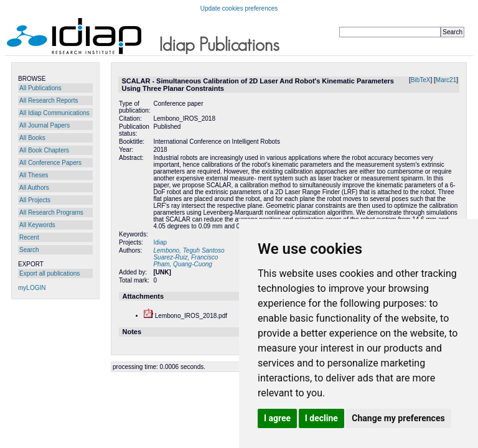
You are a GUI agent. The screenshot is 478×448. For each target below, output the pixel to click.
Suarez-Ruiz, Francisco (185, 257)
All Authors (34, 188)
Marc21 (446, 80)
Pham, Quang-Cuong (183, 264)
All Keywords (37, 225)
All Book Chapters (44, 150)
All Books (32, 138)
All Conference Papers (50, 163)
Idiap (160, 242)
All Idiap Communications (54, 113)
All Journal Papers (45, 125)
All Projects (35, 200)
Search (29, 250)
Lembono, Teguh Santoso (189, 250)
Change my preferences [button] (398, 418)
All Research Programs (51, 212)
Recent (29, 237)
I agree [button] (277, 418)
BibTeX (421, 80)
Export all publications (49, 273)
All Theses (34, 175)
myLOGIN (32, 288)
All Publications (40, 88)
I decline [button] (321, 418)
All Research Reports (49, 100)
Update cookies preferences (239, 8)
